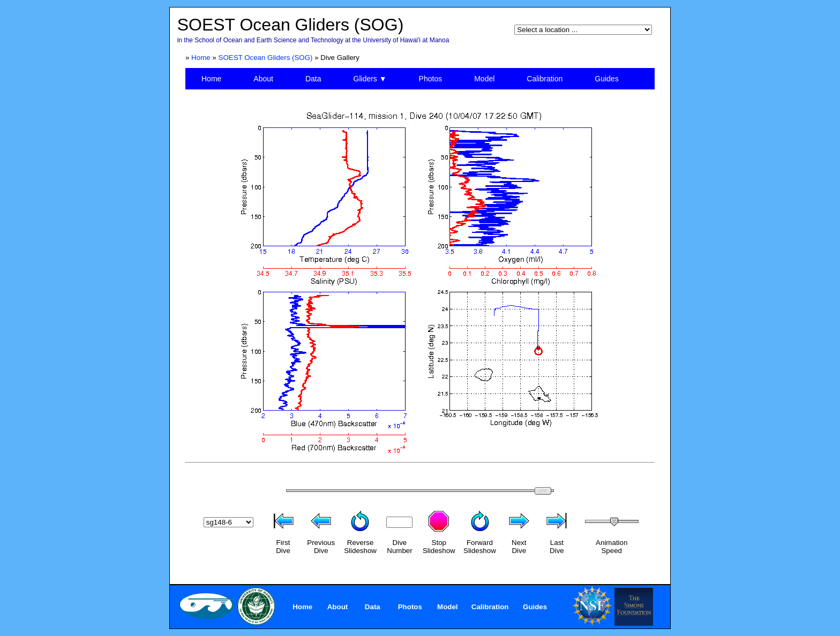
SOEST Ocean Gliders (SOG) (266, 58)
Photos (431, 79)
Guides (606, 79)
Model (484, 79)
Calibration (545, 79)
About (263, 79)
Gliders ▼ (370, 79)
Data (313, 79)
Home (201, 58)
